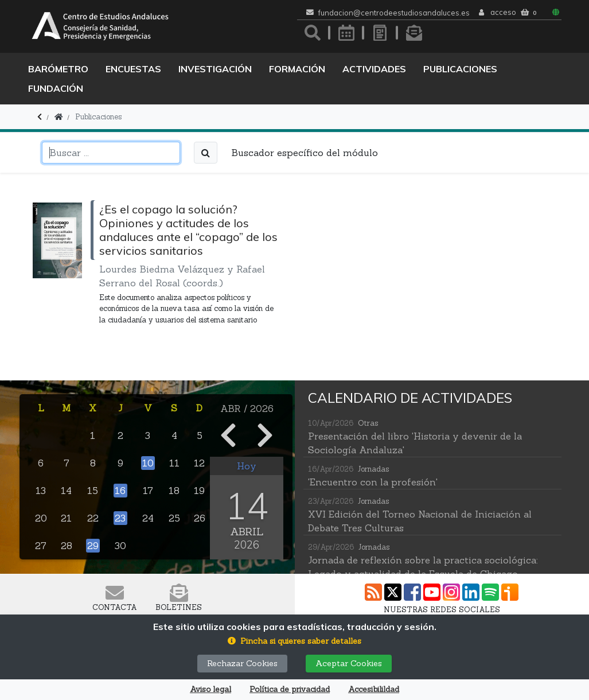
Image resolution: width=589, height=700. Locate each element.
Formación (297, 69)
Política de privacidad (290, 689)
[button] (294, 641)
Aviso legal (210, 689)
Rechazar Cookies (242, 663)
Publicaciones (460, 69)
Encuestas (133, 69)
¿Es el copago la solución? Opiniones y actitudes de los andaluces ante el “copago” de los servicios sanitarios (188, 230)
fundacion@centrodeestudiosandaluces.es (394, 13)
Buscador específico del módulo (305, 153)
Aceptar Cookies (349, 663)
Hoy (247, 466)
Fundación (56, 88)
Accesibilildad (374, 689)
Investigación (215, 69)
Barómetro (58, 69)
